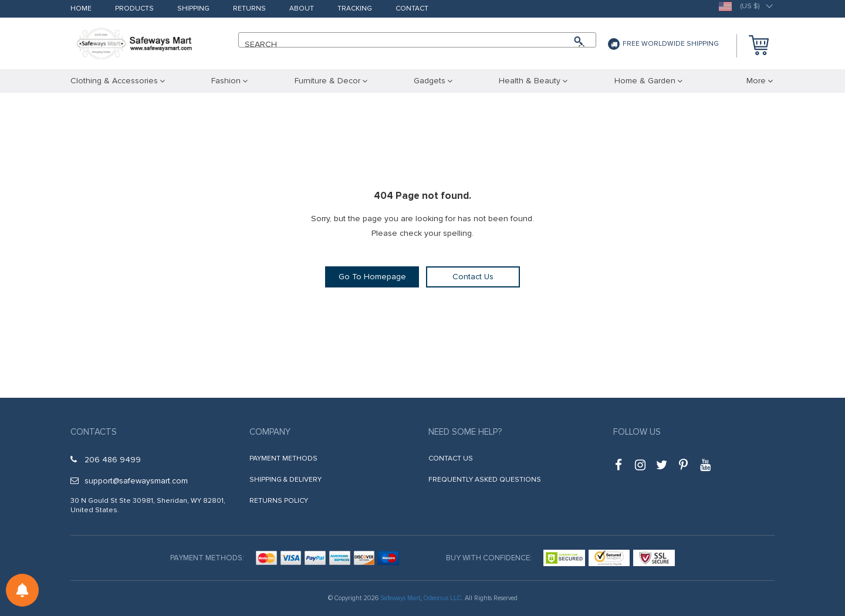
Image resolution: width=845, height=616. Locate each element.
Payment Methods (283, 458)
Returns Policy (279, 501)
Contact (412, 9)
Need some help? (465, 432)
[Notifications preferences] (22, 590)
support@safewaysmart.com (129, 481)
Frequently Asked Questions (485, 480)
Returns (249, 9)
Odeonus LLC (442, 598)
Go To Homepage (372, 277)
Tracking (355, 9)
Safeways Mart (400, 598)
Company (270, 432)
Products (134, 9)
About (302, 9)
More (756, 81)
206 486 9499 (106, 460)
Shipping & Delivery (285, 480)
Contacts (94, 432)
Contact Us (473, 277)
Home (81, 9)
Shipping (193, 9)
